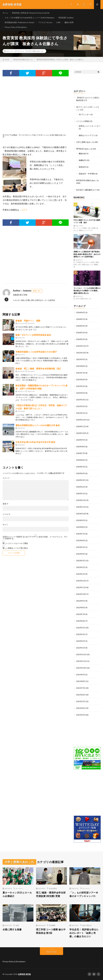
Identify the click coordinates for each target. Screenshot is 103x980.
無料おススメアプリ (87, 135)
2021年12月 (81, 654)
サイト (5, 525)
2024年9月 (81, 440)
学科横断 (52, 925)
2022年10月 (81, 594)
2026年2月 (81, 339)
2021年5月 (81, 701)
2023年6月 (81, 540)
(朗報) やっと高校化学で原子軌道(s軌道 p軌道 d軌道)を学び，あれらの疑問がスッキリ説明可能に (87, 254)
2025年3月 (81, 400)
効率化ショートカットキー (90, 126)
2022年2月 (81, 641)
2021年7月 (81, 688)
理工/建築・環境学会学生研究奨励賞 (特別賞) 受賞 (51, 894)
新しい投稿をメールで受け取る (15, 548)
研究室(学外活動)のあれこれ (88, 180)
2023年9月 (81, 520)
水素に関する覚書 (12, 929)
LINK (58, 22)
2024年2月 (81, 487)
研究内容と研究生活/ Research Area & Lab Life (31, 13)
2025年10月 (81, 353)
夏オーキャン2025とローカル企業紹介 (17, 894)
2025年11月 (81, 346)
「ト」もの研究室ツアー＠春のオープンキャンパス (84, 894)
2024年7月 (81, 453)
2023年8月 (81, 527)
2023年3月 (81, 561)
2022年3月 (81, 634)
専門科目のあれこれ (84, 149)
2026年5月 (81, 319)
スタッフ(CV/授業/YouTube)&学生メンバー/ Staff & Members (30, 18)
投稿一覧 (36, 291)
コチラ (24, 210)
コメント (6, 478)
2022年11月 (81, 587)
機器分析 (82, 154)
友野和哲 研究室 (24, 974)
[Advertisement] (36, 108)
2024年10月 (81, 433)
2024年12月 (81, 420)
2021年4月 (81, 708)
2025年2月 (81, 406)
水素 (17, 925)
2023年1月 (81, 574)
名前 (5, 504)
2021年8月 (81, 681)
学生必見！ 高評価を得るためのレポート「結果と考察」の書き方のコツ (84, 933)
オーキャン (19, 888)
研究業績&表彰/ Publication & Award (19, 22)
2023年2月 (81, 567)
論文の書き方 (87, 925)
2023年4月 (81, 554)
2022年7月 (81, 614)
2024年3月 (81, 480)
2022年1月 (81, 648)
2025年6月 (81, 379)
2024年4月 (81, 473)
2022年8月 (81, 607)
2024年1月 (81, 493)
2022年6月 (81, 621)
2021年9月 (81, 675)
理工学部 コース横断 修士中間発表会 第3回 (51, 931)
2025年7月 (81, 373)
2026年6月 (81, 312)
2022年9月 (81, 601)
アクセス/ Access (45, 22)
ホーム (5, 13)
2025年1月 (81, 413)
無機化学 (82, 160)
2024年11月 (81, 426)
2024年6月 (81, 460)
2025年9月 (81, 359)
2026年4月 (81, 326)
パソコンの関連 (82, 121)
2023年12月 (81, 500)
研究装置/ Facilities (66, 18)
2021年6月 (81, 695)
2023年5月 (81, 547)
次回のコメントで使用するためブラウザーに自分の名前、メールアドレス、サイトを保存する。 (35, 538)
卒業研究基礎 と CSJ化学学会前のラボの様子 (36, 352)
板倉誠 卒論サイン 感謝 (28, 321)
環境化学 (82, 167)
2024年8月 (81, 447)
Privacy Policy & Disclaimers (16, 27)
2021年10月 (81, 668)
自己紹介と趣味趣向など (86, 190)
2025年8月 (81, 366)
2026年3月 (81, 333)
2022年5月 (81, 628)
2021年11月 (81, 661)
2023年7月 (81, 534)
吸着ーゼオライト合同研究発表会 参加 (33, 335)
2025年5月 (81, 386)
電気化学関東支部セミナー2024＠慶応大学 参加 (38, 425)
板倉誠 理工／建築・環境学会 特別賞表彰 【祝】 (39, 369)
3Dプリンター (84, 114)
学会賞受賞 (53, 888)
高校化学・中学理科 (87, 174)
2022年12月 (81, 581)
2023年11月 (81, 507)
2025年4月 (81, 393)
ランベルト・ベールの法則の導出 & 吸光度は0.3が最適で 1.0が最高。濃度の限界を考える (87, 291)
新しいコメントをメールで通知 (15, 543)
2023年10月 (81, 514)
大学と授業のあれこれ (36, 51)
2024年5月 (81, 467)
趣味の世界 (69, 22)
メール (6, 514)
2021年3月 (81, 715)
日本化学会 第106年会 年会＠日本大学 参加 (35, 442)
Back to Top (52, 952)
